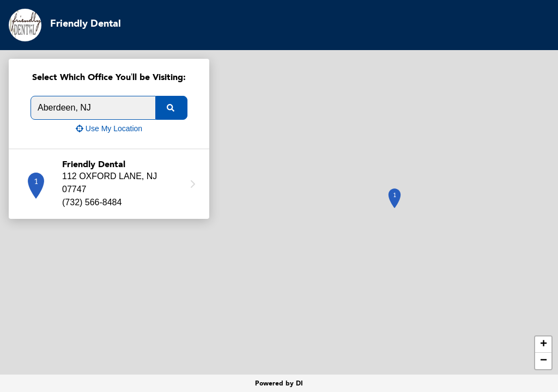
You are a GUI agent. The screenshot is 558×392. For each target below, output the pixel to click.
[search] (172, 108)
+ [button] (544, 345)
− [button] (544, 361)
